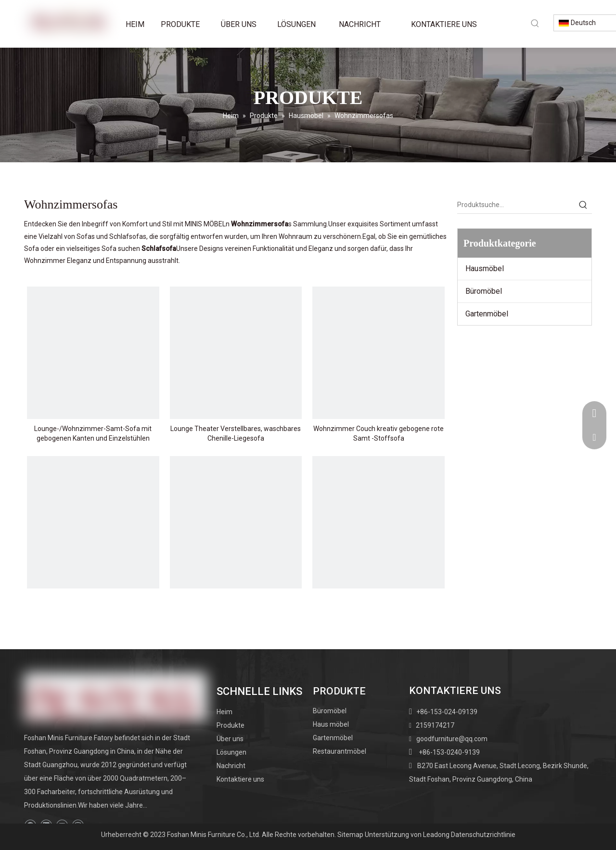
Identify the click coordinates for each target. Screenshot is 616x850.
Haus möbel (331, 724)
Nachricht (231, 766)
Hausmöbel (485, 268)
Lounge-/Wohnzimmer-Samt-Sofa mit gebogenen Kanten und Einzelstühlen (93, 433)
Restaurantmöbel (340, 751)
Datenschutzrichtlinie (483, 835)
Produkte (231, 725)
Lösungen (231, 752)
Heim (225, 712)
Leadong (436, 835)
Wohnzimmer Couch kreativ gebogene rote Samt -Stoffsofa (379, 433)
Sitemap (350, 835)
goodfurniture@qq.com (452, 739)
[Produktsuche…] (516, 205)
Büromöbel (484, 291)
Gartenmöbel (487, 314)
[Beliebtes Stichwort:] (535, 23)
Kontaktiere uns (240, 779)
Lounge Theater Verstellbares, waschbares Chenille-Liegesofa (236, 433)
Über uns (230, 739)
